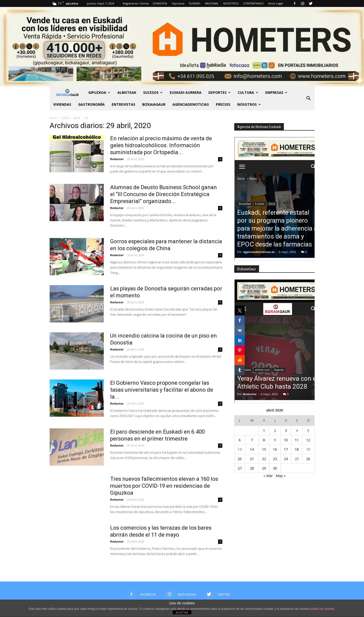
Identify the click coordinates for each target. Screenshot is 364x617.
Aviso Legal (276, 3)
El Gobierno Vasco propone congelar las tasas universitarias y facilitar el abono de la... (162, 390)
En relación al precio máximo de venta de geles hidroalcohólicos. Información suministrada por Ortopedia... (161, 145)
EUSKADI (195, 3)
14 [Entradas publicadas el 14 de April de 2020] (252, 449)
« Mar (268, 476)
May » (281, 476)
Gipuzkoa (178, 3)
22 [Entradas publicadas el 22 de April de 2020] (264, 459)
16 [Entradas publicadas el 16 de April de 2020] (275, 449)
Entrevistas (123, 104)
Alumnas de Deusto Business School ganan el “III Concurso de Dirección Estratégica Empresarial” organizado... (164, 194)
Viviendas (62, 104)
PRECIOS (223, 104)
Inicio (53, 118)
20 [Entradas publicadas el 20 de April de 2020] (240, 459)
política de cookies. (323, 609)
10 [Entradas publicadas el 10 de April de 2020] (286, 440)
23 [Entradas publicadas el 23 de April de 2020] (275, 459)
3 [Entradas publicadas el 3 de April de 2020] (286, 430)
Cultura (248, 92)
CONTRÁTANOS (253, 3)
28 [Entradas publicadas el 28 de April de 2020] (252, 468)
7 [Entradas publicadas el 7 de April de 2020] (252, 440)
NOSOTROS (231, 3)
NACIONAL (212, 3)
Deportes (219, 92)
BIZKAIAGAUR (154, 104)
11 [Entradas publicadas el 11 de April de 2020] (297, 440)
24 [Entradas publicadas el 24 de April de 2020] (286, 459)
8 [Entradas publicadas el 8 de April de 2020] (264, 440)
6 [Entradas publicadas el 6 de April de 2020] (240, 440)
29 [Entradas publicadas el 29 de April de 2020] (264, 468)
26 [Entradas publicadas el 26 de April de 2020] (308, 459)
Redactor (117, 159)
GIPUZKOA (99, 92)
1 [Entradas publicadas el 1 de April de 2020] (264, 430)
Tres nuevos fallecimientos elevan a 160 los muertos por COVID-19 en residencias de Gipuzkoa (164, 486)
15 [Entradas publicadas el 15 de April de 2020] (264, 449)
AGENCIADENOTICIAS (191, 104)
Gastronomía (91, 104)
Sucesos (153, 92)
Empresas (276, 92)
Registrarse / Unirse (136, 3)
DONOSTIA (160, 3)
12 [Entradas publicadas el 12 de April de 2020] (308, 440)
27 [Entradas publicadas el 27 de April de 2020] (240, 468)
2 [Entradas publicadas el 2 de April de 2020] (275, 430)
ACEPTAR (182, 613)
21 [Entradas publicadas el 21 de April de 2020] (252, 459)
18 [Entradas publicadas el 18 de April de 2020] (297, 449)
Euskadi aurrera (186, 92)
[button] (309, 99)
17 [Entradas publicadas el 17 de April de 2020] (286, 449)
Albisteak (127, 92)
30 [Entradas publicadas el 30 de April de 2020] (275, 468)
